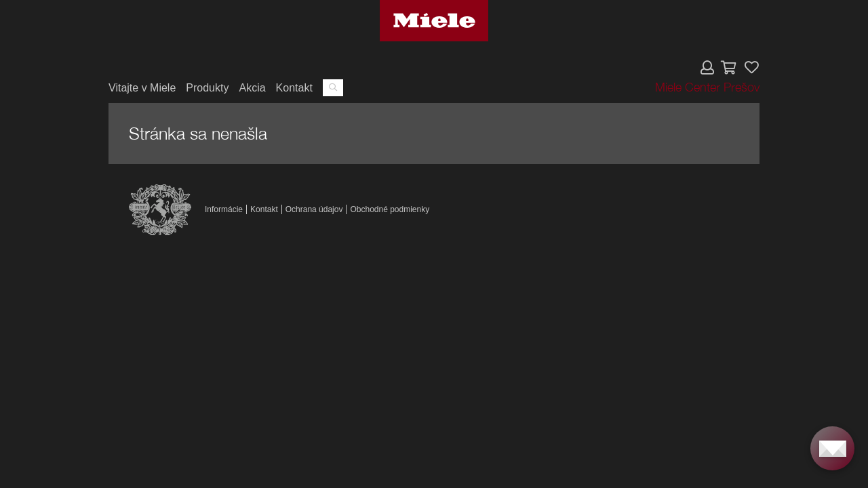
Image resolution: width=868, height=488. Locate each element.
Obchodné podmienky (390, 209)
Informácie (224, 209)
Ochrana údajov (314, 209)
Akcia (252, 88)
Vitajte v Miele (142, 88)
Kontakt (294, 88)
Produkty (207, 88)
